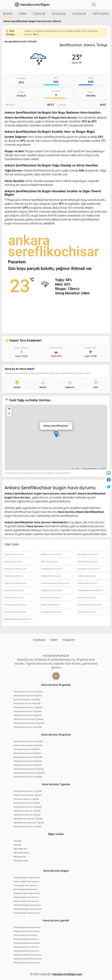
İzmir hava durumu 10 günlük (27, 749)
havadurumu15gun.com (67, 974)
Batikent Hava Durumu (88, 562)
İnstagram (69, 640)
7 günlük (39, 14)
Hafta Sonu (101, 14)
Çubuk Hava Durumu (87, 612)
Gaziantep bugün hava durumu (28, 909)
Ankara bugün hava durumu (27, 881)
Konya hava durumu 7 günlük (27, 811)
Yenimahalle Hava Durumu (90, 605)
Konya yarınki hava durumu (26, 947)
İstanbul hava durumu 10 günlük (28, 741)
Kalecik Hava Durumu (87, 583)
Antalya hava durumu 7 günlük (28, 807)
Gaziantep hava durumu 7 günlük (29, 823)
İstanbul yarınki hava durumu (27, 927)
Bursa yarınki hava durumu (26, 939)
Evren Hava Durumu (14, 576)
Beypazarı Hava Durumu (16, 569)
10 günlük (59, 14)
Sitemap (18, 845)
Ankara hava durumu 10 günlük (28, 745)
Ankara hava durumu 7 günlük (28, 795)
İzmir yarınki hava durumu (26, 935)
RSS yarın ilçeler (21, 860)
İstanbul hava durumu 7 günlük (28, 791)
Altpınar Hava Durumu (51, 554)
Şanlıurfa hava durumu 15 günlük (29, 719)
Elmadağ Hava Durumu (52, 569)
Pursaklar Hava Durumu (15, 605)
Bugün (8, 14)
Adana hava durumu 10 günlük (28, 765)
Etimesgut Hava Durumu (89, 569)
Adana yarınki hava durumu (26, 951)
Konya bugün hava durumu (26, 897)
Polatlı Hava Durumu (87, 598)
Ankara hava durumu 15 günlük (28, 696)
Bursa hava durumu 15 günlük (27, 703)
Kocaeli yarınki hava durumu (27, 963)
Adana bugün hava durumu (26, 901)
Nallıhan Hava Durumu (51, 598)
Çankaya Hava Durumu (52, 612)
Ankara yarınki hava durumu (27, 931)
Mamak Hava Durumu (15, 598)
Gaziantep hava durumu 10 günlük (29, 773)
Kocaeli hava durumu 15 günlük (28, 727)
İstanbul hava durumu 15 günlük (28, 692)
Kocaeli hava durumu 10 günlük (28, 777)
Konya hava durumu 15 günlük (28, 711)
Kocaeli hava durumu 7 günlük (28, 826)
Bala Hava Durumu (50, 562)
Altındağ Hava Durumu (88, 554)
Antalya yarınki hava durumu (27, 943)
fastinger (18, 841)
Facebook (39, 640)
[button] (56, 434)
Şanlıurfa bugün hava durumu (27, 905)
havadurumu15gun (32, 5)
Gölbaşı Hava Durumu (51, 576)
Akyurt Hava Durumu (14, 554)
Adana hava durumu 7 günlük (27, 815)
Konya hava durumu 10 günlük (28, 761)
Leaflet (75, 469)
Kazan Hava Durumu (14, 590)
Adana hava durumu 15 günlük (28, 715)
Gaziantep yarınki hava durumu (28, 959)
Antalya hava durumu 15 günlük (28, 707)
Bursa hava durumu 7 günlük (27, 803)
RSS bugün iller (21, 849)
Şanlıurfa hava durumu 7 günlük (28, 819)
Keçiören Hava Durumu (52, 590)
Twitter (54, 640)
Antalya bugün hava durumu (27, 893)
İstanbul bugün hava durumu (27, 877)
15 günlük (79, 14)
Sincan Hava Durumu (51, 605)
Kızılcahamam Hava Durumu (90, 590)
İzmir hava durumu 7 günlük (26, 799)
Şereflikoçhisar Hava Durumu (18, 619)
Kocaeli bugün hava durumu (27, 913)
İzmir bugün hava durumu (25, 885)
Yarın (23, 14)
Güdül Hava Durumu (87, 576)
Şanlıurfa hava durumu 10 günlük (29, 769)
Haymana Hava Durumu (16, 583)
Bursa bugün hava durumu (26, 889)
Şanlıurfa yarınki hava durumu (27, 955)
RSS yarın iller (20, 857)
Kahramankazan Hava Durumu (55, 583)
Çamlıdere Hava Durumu (16, 612)
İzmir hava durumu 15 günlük (27, 699)
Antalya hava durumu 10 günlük (28, 757)
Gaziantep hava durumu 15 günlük (29, 723)
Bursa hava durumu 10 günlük (27, 753)
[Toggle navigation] (94, 5)
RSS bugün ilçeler (22, 853)
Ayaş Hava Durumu (14, 562)
